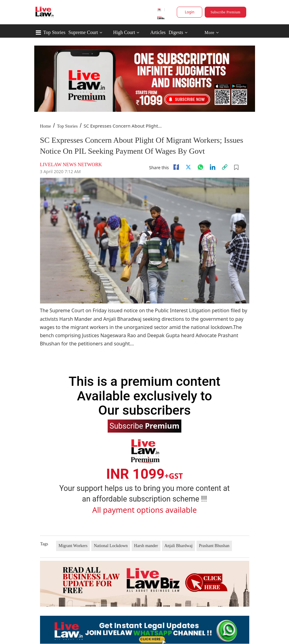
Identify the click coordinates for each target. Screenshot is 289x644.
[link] (225, 167)
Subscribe (144, 426)
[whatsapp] (200, 167)
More (212, 33)
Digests (176, 32)
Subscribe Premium (225, 12)
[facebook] (176, 167)
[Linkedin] (213, 167)
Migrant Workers (73, 546)
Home (46, 126)
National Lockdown (111, 546)
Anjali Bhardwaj (178, 546)
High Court (124, 32)
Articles (158, 32)
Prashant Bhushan (214, 546)
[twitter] (188, 167)
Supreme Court (83, 32)
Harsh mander (146, 546)
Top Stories (54, 32)
